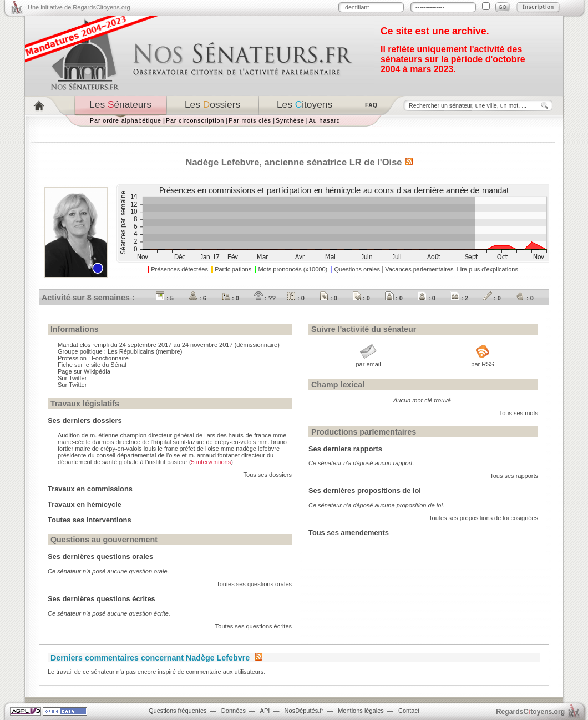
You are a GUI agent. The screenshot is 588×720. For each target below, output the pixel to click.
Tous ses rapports (514, 476)
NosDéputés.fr (304, 711)
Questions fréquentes (178, 711)
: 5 (165, 298)
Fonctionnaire (110, 358)
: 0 (230, 298)
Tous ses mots (519, 413)
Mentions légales (361, 711)
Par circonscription (195, 120)
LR (356, 162)
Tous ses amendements (349, 533)
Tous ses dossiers (268, 475)
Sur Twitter (72, 378)
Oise (392, 162)
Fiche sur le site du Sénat (92, 365)
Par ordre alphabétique (126, 120)
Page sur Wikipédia (84, 371)
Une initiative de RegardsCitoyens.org (79, 7)
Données (234, 711)
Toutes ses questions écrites (254, 626)
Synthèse (290, 120)
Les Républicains (131, 351)
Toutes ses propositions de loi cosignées (483, 518)
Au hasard (325, 120)
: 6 (197, 298)
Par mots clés (250, 120)
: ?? (265, 298)
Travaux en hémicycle (85, 504)
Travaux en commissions (90, 489)
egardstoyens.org (530, 711)
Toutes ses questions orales (254, 584)
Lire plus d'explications (488, 269)
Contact (409, 711)
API (265, 711)
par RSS (483, 364)
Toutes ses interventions (90, 520)
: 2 (459, 298)
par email (368, 364)
